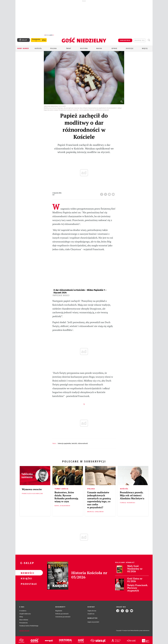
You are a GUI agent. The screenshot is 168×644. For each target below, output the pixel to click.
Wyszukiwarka (149, 40)
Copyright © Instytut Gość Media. (125, 631)
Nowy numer (23, 48)
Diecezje (130, 48)
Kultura (84, 48)
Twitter (106, 194)
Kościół (38, 48)
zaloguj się (140, 40)
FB (102, 194)
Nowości (26, 573)
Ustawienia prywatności (63, 617)
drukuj (110, 194)
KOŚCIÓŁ (74, 443)
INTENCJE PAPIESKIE (64, 443)
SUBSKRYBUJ (125, 40)
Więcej (145, 48)
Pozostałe (26, 584)
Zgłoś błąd (24, 631)
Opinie (114, 48)
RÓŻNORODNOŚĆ (83, 443)
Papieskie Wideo (61, 295)
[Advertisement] (84, 18)
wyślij (114, 194)
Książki (26, 578)
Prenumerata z (36, 40)
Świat (69, 48)
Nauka (99, 48)
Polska (53, 48)
